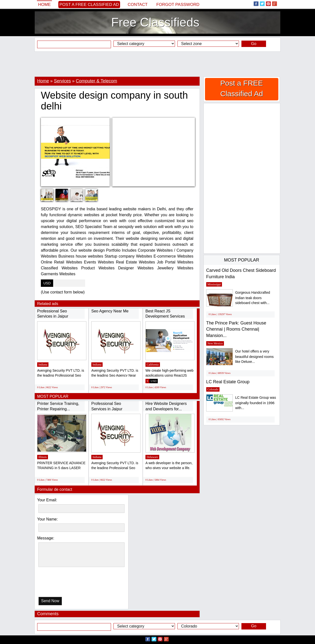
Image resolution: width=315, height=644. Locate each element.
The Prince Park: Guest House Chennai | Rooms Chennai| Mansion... (236, 329)
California (153, 365)
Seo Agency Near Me (110, 311)
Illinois (43, 457)
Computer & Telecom (96, 81)
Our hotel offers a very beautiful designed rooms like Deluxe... (254, 357)
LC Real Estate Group (228, 382)
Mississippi (214, 284)
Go (254, 44)
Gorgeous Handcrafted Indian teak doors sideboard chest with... (253, 298)
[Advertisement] (157, 64)
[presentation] (64, 583)
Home (44, 5)
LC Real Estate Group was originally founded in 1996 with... (256, 403)
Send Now (50, 601)
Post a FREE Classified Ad (89, 5)
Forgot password (178, 5)
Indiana (43, 365)
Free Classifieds (155, 22)
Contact (138, 5)
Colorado (213, 389)
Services (62, 81)
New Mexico (215, 343)
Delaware (152, 457)
